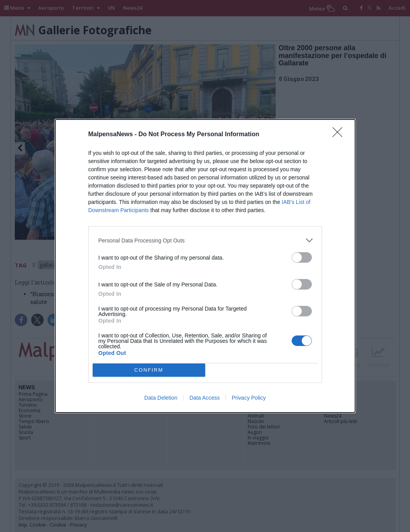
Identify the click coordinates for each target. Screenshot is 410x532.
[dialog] (205, 266)
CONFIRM (149, 370)
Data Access (204, 398)
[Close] (340, 135)
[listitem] (205, 240)
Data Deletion (161, 398)
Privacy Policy (249, 398)
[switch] (302, 257)
